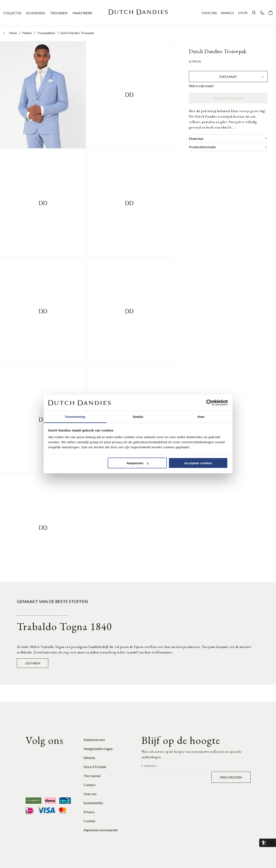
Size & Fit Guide (95, 767)
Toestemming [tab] (75, 416)
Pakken (27, 33)
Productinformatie (228, 147)
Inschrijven (231, 777)
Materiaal (228, 138)
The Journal (92, 776)
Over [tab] (201, 416)
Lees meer (33, 663)
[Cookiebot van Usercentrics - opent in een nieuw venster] (209, 403)
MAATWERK (82, 13)
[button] (254, 13)
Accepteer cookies (198, 463)
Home (13, 33)
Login (243, 13)
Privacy (89, 812)
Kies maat (242, 77)
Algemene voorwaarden (101, 830)
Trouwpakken (46, 33)
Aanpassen (137, 463)
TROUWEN (59, 13)
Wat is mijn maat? (201, 86)
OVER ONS (209, 13)
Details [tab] (138, 416)
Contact (89, 785)
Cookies (90, 821)
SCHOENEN (36, 13)
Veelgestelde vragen (98, 749)
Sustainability (93, 803)
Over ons (90, 794)
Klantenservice (94, 740)
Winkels (89, 758)
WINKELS (228, 13)
